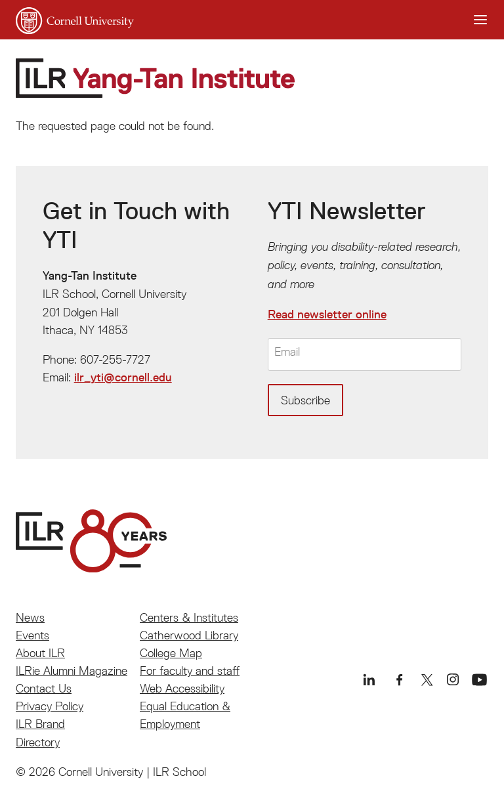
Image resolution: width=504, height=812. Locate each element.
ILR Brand (40, 724)
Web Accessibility (182, 688)
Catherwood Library (189, 635)
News (30, 617)
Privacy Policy (50, 706)
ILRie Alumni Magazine (72, 671)
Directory (38, 742)
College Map (171, 653)
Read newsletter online (327, 314)
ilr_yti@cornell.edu (123, 377)
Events (32, 635)
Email (287, 353)
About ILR (40, 653)
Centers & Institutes (189, 617)
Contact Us (44, 688)
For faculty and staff (190, 671)
